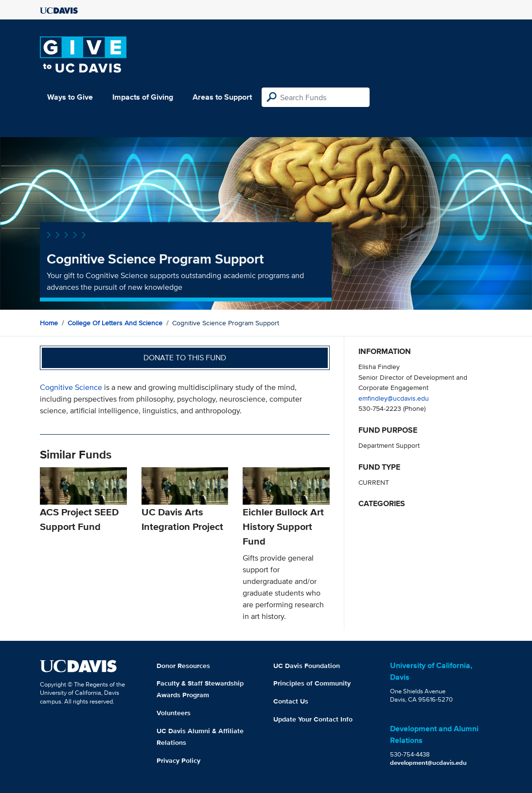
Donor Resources (183, 666)
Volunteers (174, 713)
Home (49, 323)
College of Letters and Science (115, 323)
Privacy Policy (178, 760)
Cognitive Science (72, 387)
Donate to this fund (185, 358)
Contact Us (291, 701)
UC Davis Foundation (307, 666)
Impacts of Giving (143, 97)
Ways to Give (70, 97)
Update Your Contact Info (313, 719)
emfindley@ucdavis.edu (394, 398)
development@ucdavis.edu (428, 763)
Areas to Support (222, 97)
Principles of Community (312, 683)
